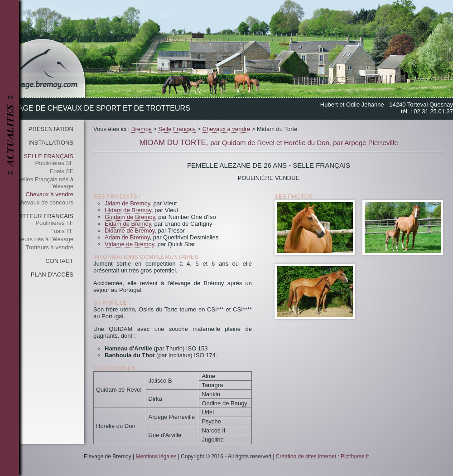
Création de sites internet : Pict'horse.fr (323, 457)
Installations (51, 143)
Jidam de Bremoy (127, 203)
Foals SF (62, 171)
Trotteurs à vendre (49, 247)
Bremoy (142, 129)
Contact (59, 261)
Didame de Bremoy (130, 231)
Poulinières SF (54, 163)
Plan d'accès (52, 274)
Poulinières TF (54, 223)
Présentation (51, 129)
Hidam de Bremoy (128, 210)
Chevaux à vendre (49, 194)
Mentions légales (156, 457)
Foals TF (62, 231)
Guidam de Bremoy (130, 217)
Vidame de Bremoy (129, 244)
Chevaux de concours (45, 202)
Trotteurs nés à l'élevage (41, 239)
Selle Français (48, 156)
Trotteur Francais (42, 216)
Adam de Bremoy (127, 237)
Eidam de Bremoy (128, 224)
